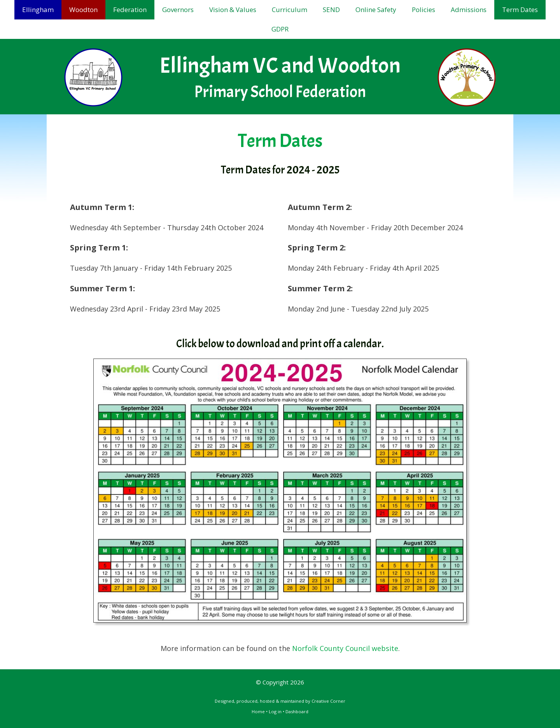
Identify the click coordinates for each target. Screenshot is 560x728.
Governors (178, 10)
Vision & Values (233, 10)
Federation (130, 10)
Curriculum (290, 10)
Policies (423, 10)
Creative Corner (328, 701)
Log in (275, 711)
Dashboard (297, 711)
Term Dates (520, 10)
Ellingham (38, 10)
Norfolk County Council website (345, 648)
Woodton (83, 10)
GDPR (280, 29)
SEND (331, 10)
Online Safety (376, 10)
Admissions (469, 10)
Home (258, 711)
